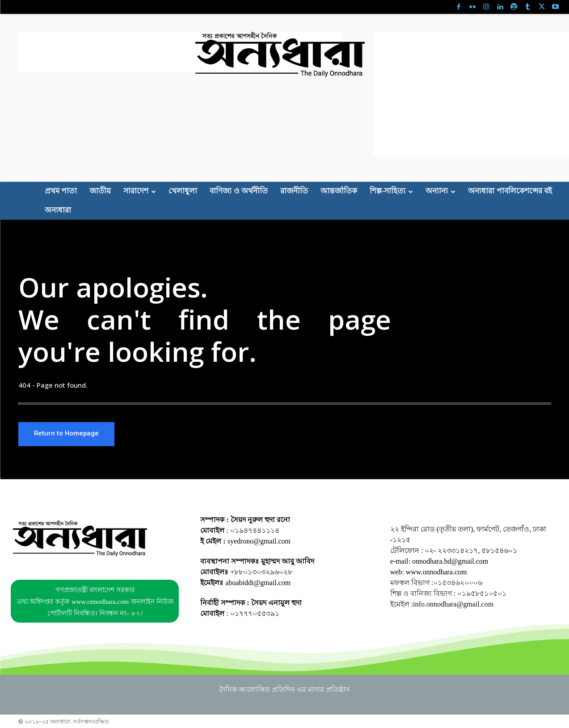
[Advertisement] (180, 52)
